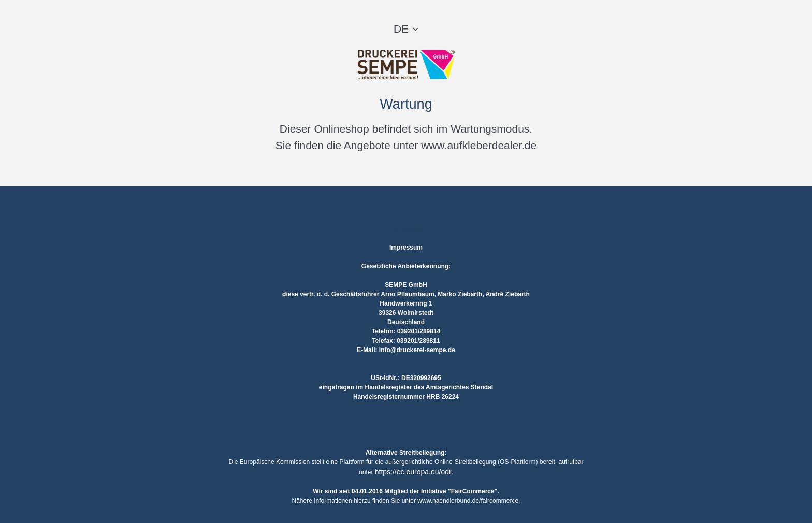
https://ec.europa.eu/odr (413, 472)
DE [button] (401, 29)
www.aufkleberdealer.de (479, 145)
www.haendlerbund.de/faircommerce (468, 501)
